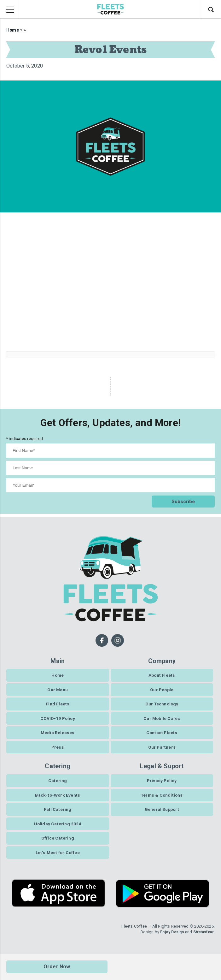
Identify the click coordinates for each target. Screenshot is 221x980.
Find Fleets (58, 707)
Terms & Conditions (162, 800)
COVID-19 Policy (58, 722)
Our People (162, 692)
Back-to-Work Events (58, 800)
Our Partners (162, 751)
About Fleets (162, 677)
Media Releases (58, 736)
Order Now (57, 967)
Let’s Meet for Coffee (58, 860)
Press (58, 751)
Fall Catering (58, 815)
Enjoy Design (168, 939)
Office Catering (58, 845)
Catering (58, 785)
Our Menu (58, 692)
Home (13, 30)
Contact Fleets (162, 736)
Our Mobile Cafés (162, 722)
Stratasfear (202, 939)
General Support (162, 815)
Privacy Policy (162, 785)
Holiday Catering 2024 (58, 830)
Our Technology (162, 707)
